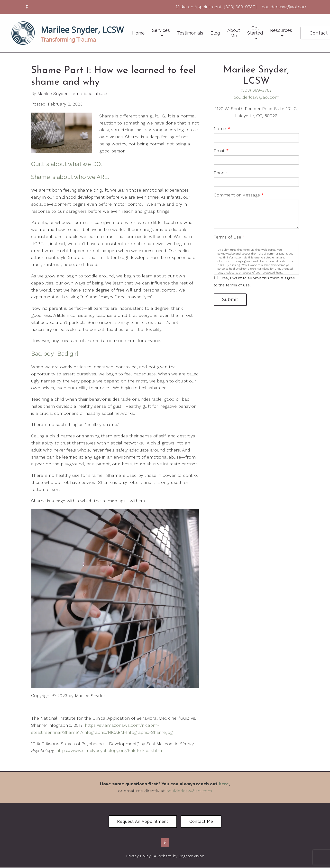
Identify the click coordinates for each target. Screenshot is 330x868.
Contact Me (202, 822)
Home (138, 33)
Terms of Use (229, 237)
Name (222, 128)
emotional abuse (90, 94)
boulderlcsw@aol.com (256, 97)
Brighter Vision (191, 856)
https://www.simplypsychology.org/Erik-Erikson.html (110, 750)
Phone (220, 173)
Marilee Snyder (53, 94)
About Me (234, 33)
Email (221, 151)
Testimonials (190, 33)
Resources (281, 30)
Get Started (255, 31)
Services (161, 30)
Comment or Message (239, 195)
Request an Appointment (142, 822)
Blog (215, 33)
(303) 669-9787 (256, 90)
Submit (231, 300)
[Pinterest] (27, 7)
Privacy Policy (138, 856)
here (224, 784)
